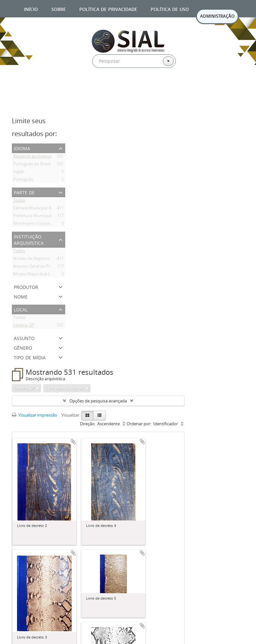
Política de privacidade (108, 9)
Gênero (23, 347)
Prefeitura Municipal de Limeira (43, 217)
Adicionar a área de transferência (73, 442)
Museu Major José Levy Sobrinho (44, 275)
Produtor (26, 286)
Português (23, 180)
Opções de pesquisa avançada (98, 401)
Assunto (24, 338)
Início (31, 9)
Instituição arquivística (29, 239)
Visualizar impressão (35, 415)
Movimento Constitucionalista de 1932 (50, 225)
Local (21, 309)
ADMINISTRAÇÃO (217, 16)
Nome (21, 296)
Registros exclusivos (32, 157)
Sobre (59, 9)
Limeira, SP (24, 326)
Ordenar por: (139, 424)
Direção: (88, 424)
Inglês (19, 173)
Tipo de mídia (30, 357)
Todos (19, 201)
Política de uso (170, 9)
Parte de (24, 192)
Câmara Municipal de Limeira (41, 209)
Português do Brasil (32, 165)
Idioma (22, 148)
